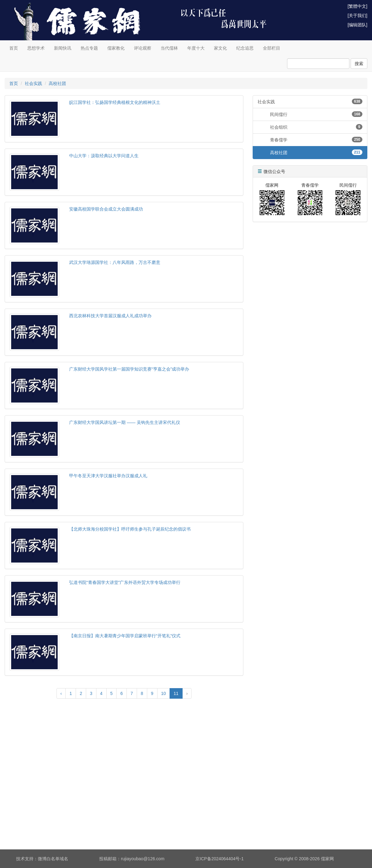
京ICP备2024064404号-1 (219, 859)
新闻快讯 (63, 48)
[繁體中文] (357, 6)
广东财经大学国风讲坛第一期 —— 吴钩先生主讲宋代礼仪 (125, 422)
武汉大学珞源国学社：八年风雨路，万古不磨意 (115, 262)
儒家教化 (116, 48)
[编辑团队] (357, 25)
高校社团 (57, 83)
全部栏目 (272, 48)
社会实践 (33, 83)
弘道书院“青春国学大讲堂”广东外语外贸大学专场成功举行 (125, 582)
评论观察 (143, 48)
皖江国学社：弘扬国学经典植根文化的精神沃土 (115, 102)
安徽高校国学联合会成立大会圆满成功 (106, 209)
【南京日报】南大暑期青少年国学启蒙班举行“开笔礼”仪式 (125, 636)
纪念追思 (245, 48)
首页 (14, 48)
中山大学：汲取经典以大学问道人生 (104, 156)
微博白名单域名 (53, 859)
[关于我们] (357, 16)
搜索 (359, 64)
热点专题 (89, 48)
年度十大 (196, 48)
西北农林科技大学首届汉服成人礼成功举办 (110, 316)
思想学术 (36, 48)
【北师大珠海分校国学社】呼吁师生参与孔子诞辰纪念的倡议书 (130, 529)
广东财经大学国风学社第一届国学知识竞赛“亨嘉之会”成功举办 (129, 369)
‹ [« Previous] (61, 693)
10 (164, 693)
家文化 (220, 48)
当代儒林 (169, 48)
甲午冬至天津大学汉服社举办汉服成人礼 (108, 476)
